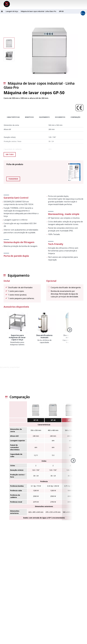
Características (13, 117)
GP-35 (36, 420)
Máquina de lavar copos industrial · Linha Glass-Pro (39, 85)
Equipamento (44, 117)
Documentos (60, 117)
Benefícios (29, 117)
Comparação (75, 117)
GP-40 (53, 420)
